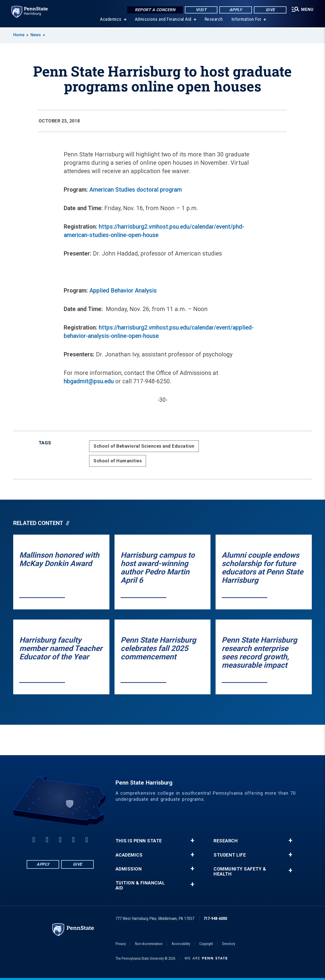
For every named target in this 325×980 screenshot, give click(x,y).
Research (213, 20)
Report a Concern (154, 10)
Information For (246, 20)
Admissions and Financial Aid (162, 20)
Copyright (206, 944)
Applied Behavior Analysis (123, 291)
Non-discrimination (149, 944)
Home (19, 35)
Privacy (121, 944)
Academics (110, 20)
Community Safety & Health (240, 872)
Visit (200, 10)
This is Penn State (139, 841)
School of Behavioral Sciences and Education (144, 446)
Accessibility (181, 944)
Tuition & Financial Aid (140, 885)
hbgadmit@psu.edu (89, 381)
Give (269, 10)
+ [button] (192, 841)
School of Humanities (118, 461)
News (36, 35)
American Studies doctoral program (136, 190)
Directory (229, 944)
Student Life (230, 855)
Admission (129, 869)
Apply (234, 10)
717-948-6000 (215, 919)
